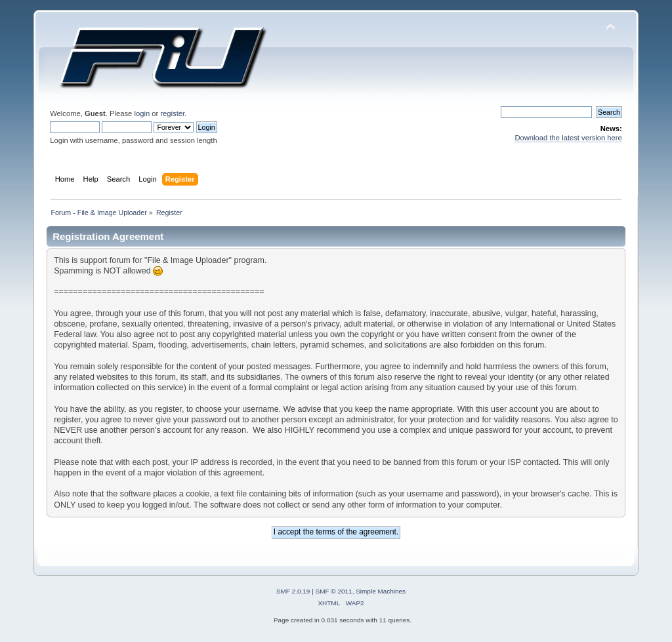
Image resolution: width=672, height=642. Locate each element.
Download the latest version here (568, 138)
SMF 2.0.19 (293, 591)
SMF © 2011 (334, 591)
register (172, 113)
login (142, 113)
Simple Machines (381, 591)
